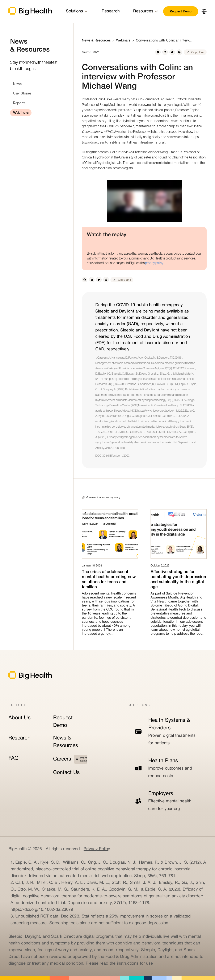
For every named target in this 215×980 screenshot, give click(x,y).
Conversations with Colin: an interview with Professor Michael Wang (164, 41)
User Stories (22, 93)
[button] (202, 11)
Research (19, 738)
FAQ (13, 758)
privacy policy (154, 263)
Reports (19, 103)
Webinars (21, 113)
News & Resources (66, 742)
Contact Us (66, 773)
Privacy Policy (97, 849)
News (17, 84)
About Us (20, 718)
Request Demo (181, 11)
